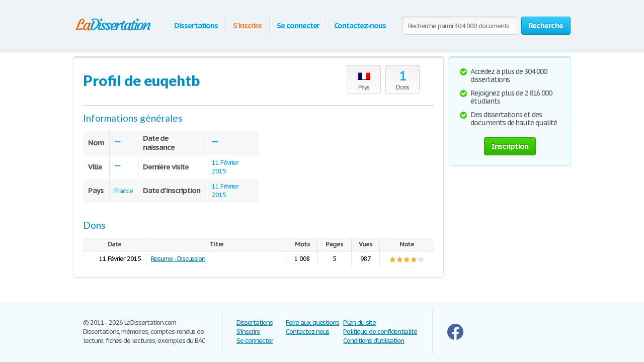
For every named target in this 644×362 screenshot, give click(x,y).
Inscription (510, 146)
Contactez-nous (360, 25)
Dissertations (196, 25)
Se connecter (298, 25)
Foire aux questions (312, 323)
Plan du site (359, 323)
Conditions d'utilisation (374, 341)
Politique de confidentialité (380, 332)
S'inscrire (247, 25)
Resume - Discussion (178, 259)
